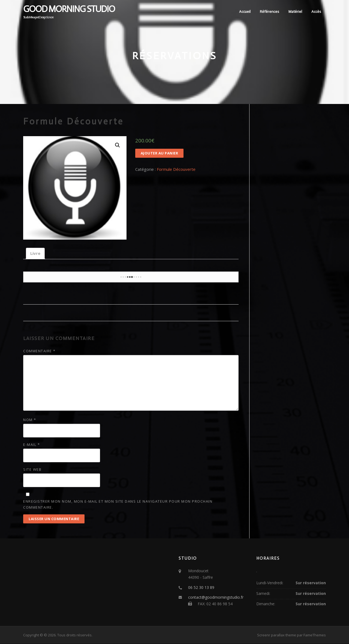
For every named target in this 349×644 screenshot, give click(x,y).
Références (270, 12)
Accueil (245, 12)
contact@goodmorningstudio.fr (216, 597)
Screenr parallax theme (277, 635)
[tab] (35, 254)
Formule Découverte (176, 169)
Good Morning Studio (69, 9)
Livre (35, 254)
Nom (30, 420)
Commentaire (39, 351)
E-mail (31, 445)
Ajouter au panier (160, 153)
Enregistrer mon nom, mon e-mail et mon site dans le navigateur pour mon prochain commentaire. (118, 504)
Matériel (295, 12)
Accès (316, 12)
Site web (32, 470)
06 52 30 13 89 (201, 587)
